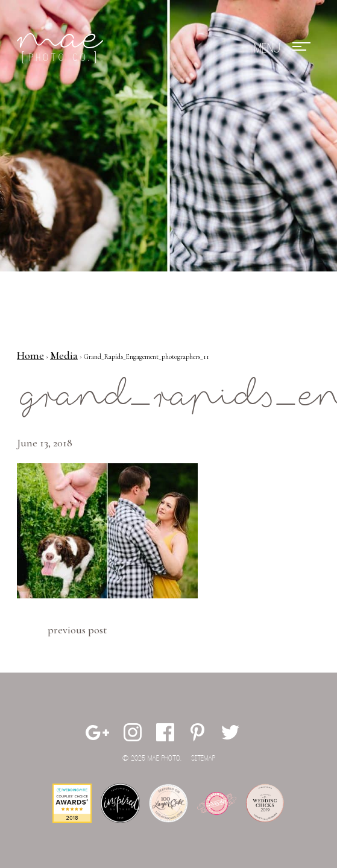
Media (64, 355)
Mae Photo (62, 48)
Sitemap (203, 759)
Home (30, 355)
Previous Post (77, 630)
